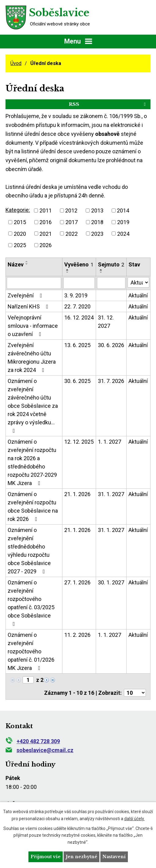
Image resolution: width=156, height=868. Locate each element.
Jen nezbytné (82, 857)
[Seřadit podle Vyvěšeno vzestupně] (68, 270)
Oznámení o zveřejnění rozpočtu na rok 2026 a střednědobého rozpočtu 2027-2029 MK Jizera (32, 462)
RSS (108, 104)
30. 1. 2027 (111, 582)
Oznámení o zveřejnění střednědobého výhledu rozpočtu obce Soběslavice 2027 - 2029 (29, 551)
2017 (72, 222)
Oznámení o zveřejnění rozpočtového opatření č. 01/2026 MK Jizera (31, 651)
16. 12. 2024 (79, 317)
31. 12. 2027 (106, 322)
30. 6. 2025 (77, 381)
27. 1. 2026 (77, 582)
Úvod (16, 63)
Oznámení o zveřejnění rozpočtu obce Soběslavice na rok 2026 (33, 507)
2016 (46, 222)
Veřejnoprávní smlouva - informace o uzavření (33, 326)
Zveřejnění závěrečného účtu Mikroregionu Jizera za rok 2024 (32, 358)
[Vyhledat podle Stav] (138, 282)
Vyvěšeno (79, 264)
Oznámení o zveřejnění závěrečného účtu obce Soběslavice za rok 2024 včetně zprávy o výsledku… (33, 406)
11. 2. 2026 (77, 635)
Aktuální (138, 295)
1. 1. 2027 (110, 442)
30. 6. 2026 (111, 345)
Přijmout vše (46, 857)
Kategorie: (18, 210)
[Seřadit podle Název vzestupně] (27, 262)
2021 (46, 233)
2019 (123, 222)
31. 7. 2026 (111, 381)
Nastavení (114, 857)
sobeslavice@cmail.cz (39, 750)
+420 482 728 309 (33, 741)
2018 (97, 222)
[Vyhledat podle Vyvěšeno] (79, 283)
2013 (97, 210)
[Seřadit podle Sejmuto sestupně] (101, 272)
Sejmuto (111, 264)
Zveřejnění (26, 295)
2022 (72, 233)
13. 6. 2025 (77, 345)
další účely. (134, 818)
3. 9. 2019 (76, 295)
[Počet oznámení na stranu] (135, 693)
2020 (20, 233)
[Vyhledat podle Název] (34, 283)
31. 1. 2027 (111, 494)
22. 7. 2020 (77, 306)
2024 (123, 233)
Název (16, 264)
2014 (123, 210)
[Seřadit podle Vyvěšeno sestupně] (68, 272)
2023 (97, 233)
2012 (71, 210)
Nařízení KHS (29, 306)
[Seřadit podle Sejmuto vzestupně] (101, 270)
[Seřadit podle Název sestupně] (27, 264)
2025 (20, 245)
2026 (46, 245)
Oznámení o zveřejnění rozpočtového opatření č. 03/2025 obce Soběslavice (31, 603)
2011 (46, 210)
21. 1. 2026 (77, 494)
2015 (20, 222)
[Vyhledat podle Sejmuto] (111, 283)
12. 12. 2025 (79, 442)
